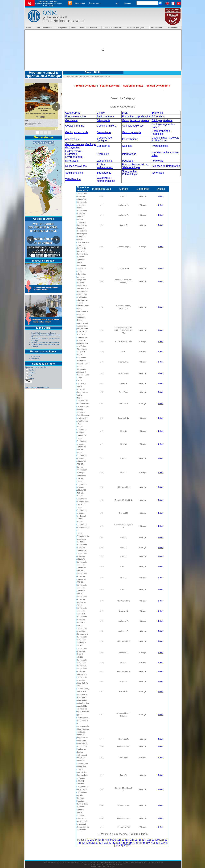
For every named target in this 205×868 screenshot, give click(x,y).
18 (149, 840)
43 (165, 843)
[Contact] (128, 3)
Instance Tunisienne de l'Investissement (45, 342)
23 (80, 843)
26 (93, 843)
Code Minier (36, 357)
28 (101, 843)
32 (119, 843)
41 (157, 843)
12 (123, 840)
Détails (161, 196)
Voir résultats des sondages (37, 388)
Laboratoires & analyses (112, 28)
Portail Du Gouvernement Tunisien (44, 333)
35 (131, 843)
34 (127, 843)
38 (144, 843)
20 (157, 840)
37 (140, 843)
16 (140, 840)
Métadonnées (173, 28)
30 (110, 843)
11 (119, 840)
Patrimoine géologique (136, 28)
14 (131, 840)
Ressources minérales (89, 28)
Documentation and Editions (78, 77)
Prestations (35, 358)
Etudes (73, 28)
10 (115, 840)
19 (153, 840)
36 (135, 843)
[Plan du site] (80, 3)
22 (166, 840)
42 (161, 843)
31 (114, 843)
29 (106, 843)
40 (153, 843)
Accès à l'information (43, 28)
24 (84, 843)
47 (129, 846)
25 (89, 843)
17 (144, 840)
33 (123, 843)
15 (136, 840)
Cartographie (62, 28)
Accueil (29, 28)
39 (148, 843)
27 (97, 843)
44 (116, 846)
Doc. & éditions (156, 28)
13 (127, 840)
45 (121, 846)
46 (125, 846)
